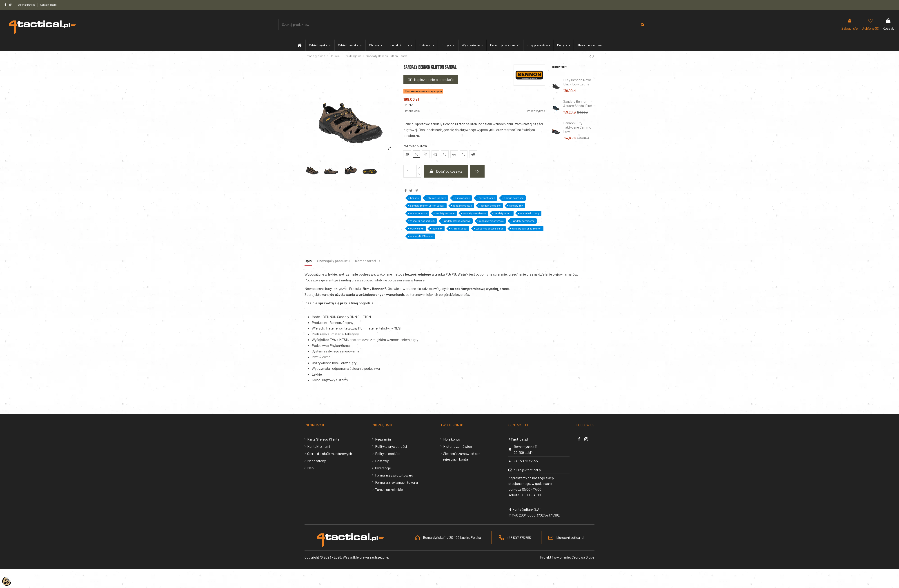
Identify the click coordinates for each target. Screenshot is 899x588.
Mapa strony (316, 461)
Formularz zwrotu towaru (394, 475)
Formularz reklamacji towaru (396, 482)
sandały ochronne (491, 206)
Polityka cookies (388, 453)
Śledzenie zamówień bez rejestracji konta (462, 456)
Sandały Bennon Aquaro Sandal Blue (577, 103)
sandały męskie (418, 213)
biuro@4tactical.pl (528, 470)
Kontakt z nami (49, 4)
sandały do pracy (530, 213)
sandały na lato (503, 213)
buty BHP (437, 228)
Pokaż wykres (536, 111)
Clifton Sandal (459, 228)
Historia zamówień (458, 446)
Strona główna (27, 4)
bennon (414, 198)
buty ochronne (487, 198)
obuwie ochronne (514, 198)
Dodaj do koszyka (446, 171)
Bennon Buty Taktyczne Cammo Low (577, 127)
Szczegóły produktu (333, 261)
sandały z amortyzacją (492, 221)
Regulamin (383, 439)
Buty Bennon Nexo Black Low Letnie (577, 82)
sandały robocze (463, 206)
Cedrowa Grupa (583, 557)
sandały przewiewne (475, 213)
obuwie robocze (437, 198)
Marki (311, 468)
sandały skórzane (445, 213)
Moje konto (452, 439)
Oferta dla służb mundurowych (330, 453)
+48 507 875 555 (526, 461)
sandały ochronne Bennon (527, 228)
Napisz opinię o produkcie (431, 79)
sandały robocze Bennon (490, 228)
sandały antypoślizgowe (457, 221)
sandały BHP (516, 206)
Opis (308, 261)
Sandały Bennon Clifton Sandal (427, 206)
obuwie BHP (417, 228)
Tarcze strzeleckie (389, 489)
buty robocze (462, 198)
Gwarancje (383, 468)
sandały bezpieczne (524, 221)
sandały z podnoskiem (422, 221)
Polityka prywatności (391, 446)
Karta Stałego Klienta (323, 439)
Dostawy (382, 461)
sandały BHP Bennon (421, 236)
